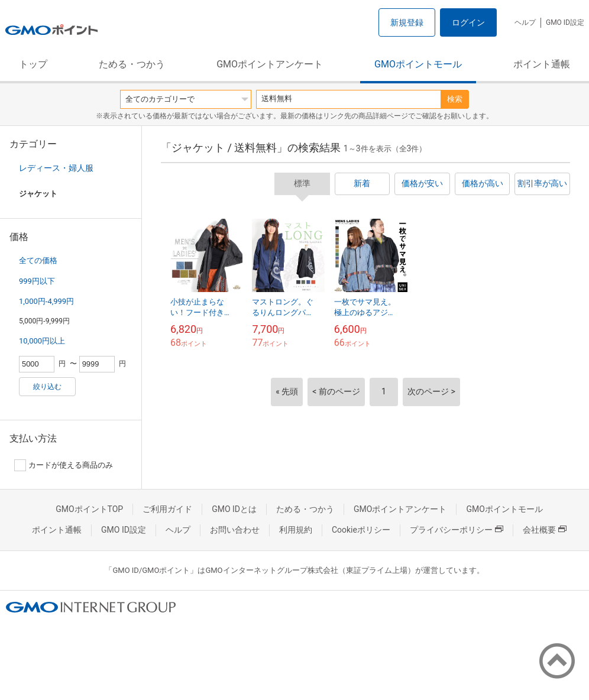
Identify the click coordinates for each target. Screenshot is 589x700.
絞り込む (47, 387)
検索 (455, 99)
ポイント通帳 (542, 64)
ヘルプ (525, 22)
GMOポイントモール (418, 64)
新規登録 (407, 22)
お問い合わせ (235, 530)
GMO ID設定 (565, 22)
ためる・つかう (132, 64)
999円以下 (37, 281)
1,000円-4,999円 (46, 301)
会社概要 (545, 530)
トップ (33, 64)
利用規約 (296, 530)
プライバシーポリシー (457, 530)
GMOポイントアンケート (270, 64)
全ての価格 (38, 260)
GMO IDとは (234, 509)
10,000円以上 (42, 341)
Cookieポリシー (361, 530)
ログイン (468, 22)
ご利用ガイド (167, 509)
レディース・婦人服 (56, 168)
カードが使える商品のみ (64, 465)
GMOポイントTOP (89, 509)
